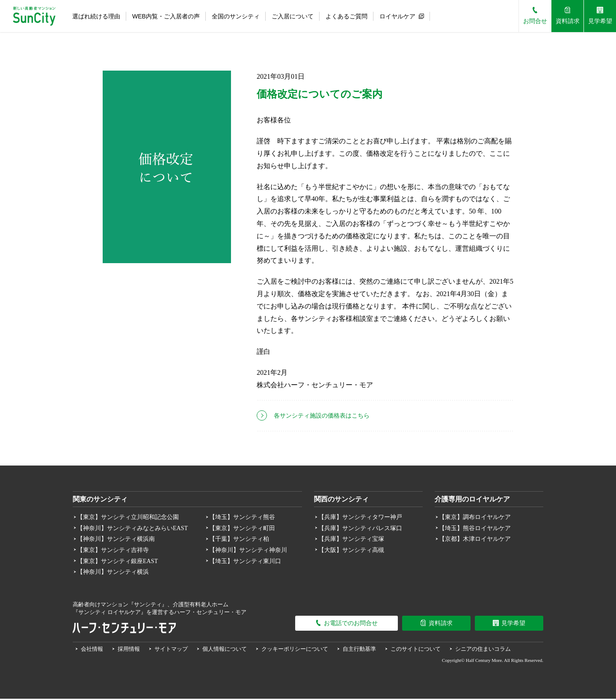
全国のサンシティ (236, 16)
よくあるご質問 (346, 16)
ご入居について (293, 16)
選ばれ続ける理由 (96, 16)
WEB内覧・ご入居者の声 (166, 16)
